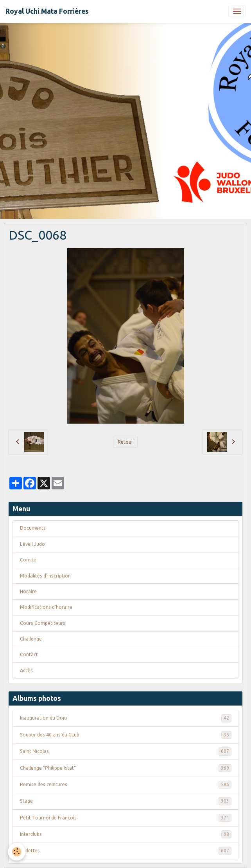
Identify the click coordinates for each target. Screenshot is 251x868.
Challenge (31, 639)
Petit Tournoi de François (126, 818)
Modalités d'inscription (45, 576)
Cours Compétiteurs (43, 623)
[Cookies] (17, 852)
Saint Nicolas (126, 751)
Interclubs (126, 834)
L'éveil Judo (32, 544)
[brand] (47, 11)
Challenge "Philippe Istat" (126, 768)
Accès (26, 670)
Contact (29, 654)
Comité (28, 560)
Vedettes (126, 851)
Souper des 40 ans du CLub (126, 735)
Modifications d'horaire (46, 607)
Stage (126, 801)
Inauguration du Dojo (126, 718)
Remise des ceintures (126, 785)
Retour (125, 442)
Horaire (28, 591)
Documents (33, 528)
